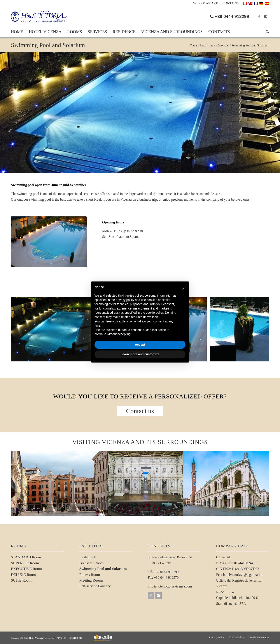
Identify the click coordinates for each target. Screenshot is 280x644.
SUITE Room (21, 580)
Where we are (206, 3)
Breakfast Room (92, 563)
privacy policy (125, 300)
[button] (183, 288)
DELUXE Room (23, 575)
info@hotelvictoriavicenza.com (170, 586)
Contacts (231, 3)
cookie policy (155, 313)
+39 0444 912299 (232, 16)
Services (223, 45)
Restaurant (87, 557)
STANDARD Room (26, 557)
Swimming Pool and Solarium (48, 45)
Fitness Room (90, 575)
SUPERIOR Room (25, 563)
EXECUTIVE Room (26, 569)
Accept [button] (140, 345)
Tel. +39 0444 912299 (163, 572)
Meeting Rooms (91, 580)
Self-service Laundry (95, 586)
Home (211, 45)
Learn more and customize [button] (140, 354)
